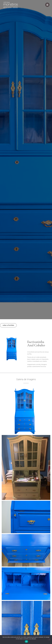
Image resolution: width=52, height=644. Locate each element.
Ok (26, 642)
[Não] (49, 639)
